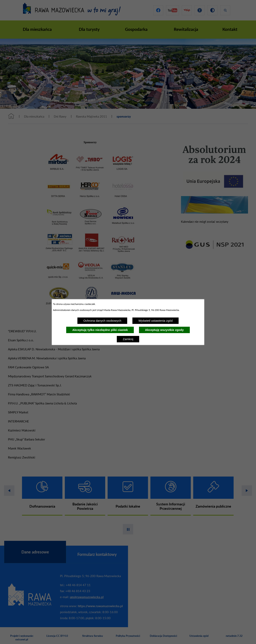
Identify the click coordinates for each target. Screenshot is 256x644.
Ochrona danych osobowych (102, 321)
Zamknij (128, 339)
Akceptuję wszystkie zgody (164, 330)
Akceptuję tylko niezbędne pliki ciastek (100, 330)
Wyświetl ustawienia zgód (155, 321)
